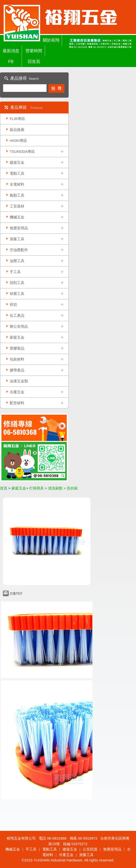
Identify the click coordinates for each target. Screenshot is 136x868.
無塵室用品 (19, 228)
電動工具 (17, 173)
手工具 (15, 272)
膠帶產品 (17, 370)
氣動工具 (17, 195)
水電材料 (17, 184)
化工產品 (17, 315)
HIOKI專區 (18, 141)
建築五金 (17, 162)
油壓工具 (17, 261)
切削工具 (17, 283)
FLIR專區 (17, 119)
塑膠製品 (17, 348)
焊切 (13, 305)
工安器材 (17, 206)
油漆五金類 (19, 381)
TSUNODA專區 (22, 151)
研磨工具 (17, 294)
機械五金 (17, 217)
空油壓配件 (19, 250)
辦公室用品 (19, 326)
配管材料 (17, 403)
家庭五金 (17, 337)
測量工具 (17, 239)
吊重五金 (17, 392)
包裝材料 (17, 359)
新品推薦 (17, 130)
